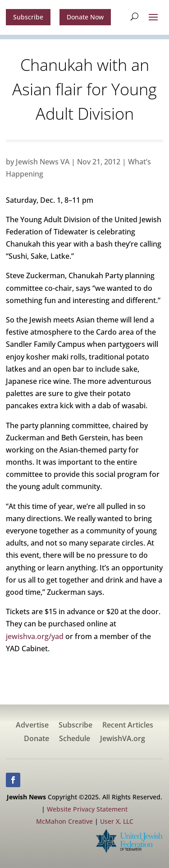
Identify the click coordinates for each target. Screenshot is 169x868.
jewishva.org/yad (35, 636)
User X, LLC (117, 821)
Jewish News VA (43, 162)
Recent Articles (128, 726)
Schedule (75, 739)
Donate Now (85, 17)
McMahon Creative (64, 821)
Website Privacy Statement (87, 809)
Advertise (32, 726)
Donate (37, 739)
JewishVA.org (123, 739)
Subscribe (28, 17)
